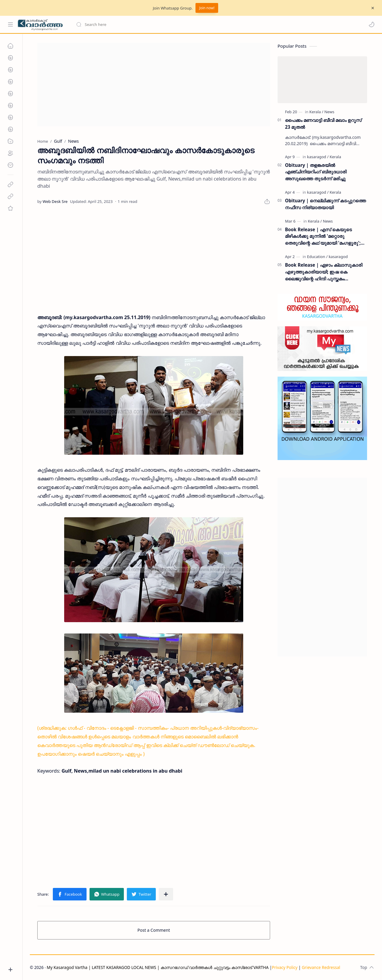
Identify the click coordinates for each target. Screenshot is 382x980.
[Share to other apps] (166, 894)
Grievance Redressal (321, 967)
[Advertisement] (154, 85)
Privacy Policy (285, 967)
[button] (372, 24)
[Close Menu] (373, 8)
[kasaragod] (318, 157)
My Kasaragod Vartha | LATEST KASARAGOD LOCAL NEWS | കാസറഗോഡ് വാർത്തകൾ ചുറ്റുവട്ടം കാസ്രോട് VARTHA (158, 967)
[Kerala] (316, 112)
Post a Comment (154, 930)
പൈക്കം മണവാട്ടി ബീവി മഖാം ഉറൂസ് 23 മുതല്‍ (323, 124)
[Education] (317, 257)
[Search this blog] (124, 24)
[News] (329, 112)
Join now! (207, 8)
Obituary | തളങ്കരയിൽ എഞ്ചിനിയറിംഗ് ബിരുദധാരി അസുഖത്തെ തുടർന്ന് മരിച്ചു (316, 172)
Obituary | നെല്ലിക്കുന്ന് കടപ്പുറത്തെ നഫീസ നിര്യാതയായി (325, 204)
